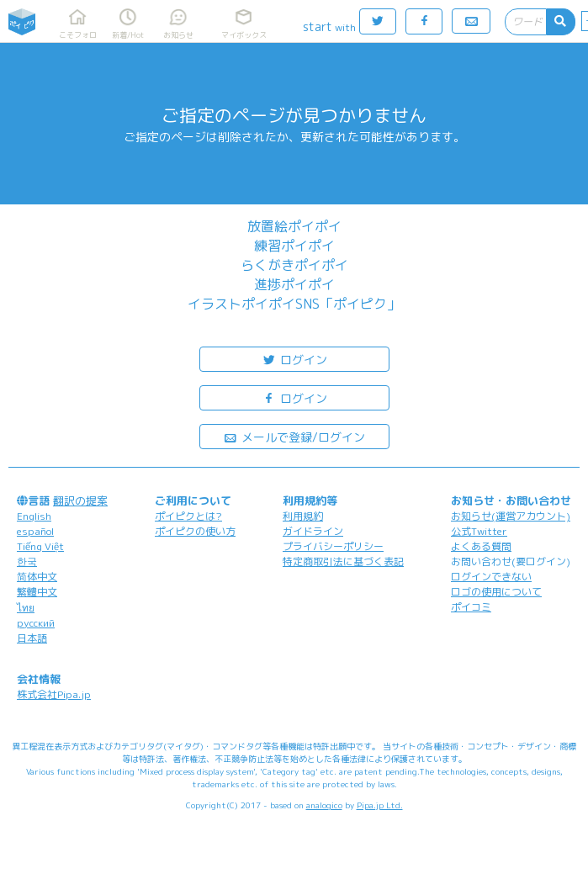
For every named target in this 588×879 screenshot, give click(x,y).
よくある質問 (481, 546)
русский (36, 623)
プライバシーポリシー (333, 546)
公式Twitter (479, 531)
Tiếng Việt (40, 546)
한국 (27, 561)
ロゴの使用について (496, 592)
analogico (324, 805)
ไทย (26, 608)
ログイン (294, 359)
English (34, 516)
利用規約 (303, 516)
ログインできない (491, 577)
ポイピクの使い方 (195, 531)
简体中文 (37, 577)
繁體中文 (37, 592)
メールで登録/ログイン (294, 436)
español (35, 531)
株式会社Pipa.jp (54, 694)
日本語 (32, 638)
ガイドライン (313, 531)
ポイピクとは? (188, 516)
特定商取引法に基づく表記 (343, 561)
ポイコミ (471, 607)
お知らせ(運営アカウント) (511, 516)
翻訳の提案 (80, 500)
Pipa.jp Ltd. (380, 805)
